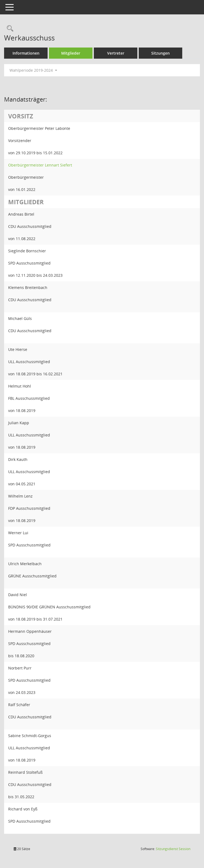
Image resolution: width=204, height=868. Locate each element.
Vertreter (116, 53)
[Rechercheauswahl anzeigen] (9, 29)
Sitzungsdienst (173, 849)
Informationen (26, 53)
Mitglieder (71, 53)
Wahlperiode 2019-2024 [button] (33, 70)
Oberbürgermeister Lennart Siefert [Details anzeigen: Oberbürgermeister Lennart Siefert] (40, 165)
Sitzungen (160, 53)
